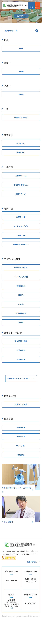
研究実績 (21, 455)
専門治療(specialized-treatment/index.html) (21, 477)
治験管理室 (21, 437)
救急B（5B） (21, 153)
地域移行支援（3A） (21, 185)
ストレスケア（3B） (21, 226)
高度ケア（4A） (21, 194)
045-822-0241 (11, 554)
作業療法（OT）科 (21, 268)
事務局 (21, 94)
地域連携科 (21, 350)
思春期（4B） (21, 235)
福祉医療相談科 (21, 341)
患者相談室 (21, 359)
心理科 (21, 304)
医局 (21, 48)
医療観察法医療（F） (21, 244)
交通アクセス (32, 562)
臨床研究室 (21, 427)
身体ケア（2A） (21, 176)
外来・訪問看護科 (21, 117)
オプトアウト (21, 446)
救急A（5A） (21, 143)
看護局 (21, 71)
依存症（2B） (21, 217)
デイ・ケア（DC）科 (21, 277)
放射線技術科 (21, 313)
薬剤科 (21, 295)
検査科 (21, 323)
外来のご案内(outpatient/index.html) (21, 509)
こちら (11, 608)
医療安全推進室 (21, 404)
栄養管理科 (21, 286)
